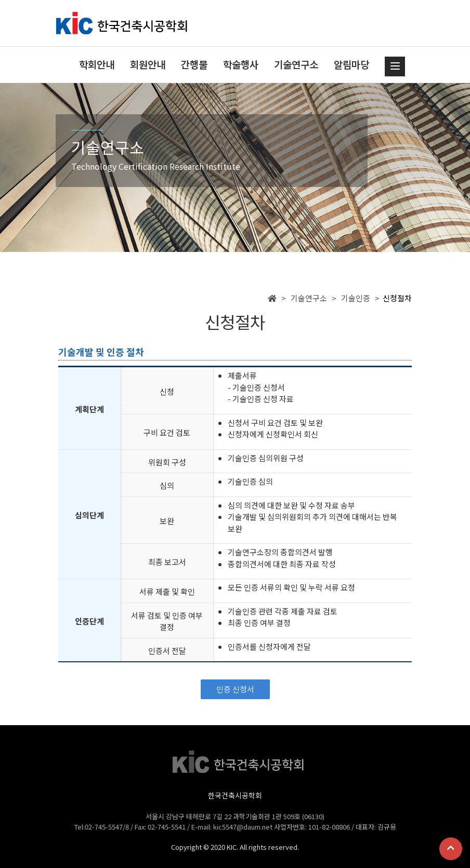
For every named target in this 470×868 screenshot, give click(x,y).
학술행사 (241, 64)
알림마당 (351, 64)
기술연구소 (296, 64)
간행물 (194, 64)
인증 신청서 (235, 689)
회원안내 (148, 64)
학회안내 (97, 64)
